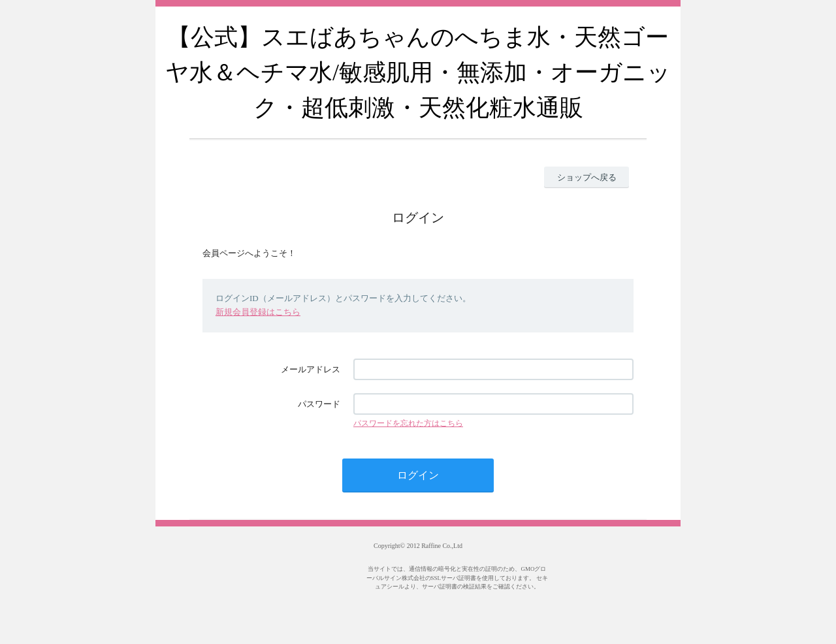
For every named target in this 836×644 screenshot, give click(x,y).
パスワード (319, 404)
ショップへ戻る (587, 177)
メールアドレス (311, 369)
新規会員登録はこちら (258, 312)
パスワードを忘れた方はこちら (408, 423)
